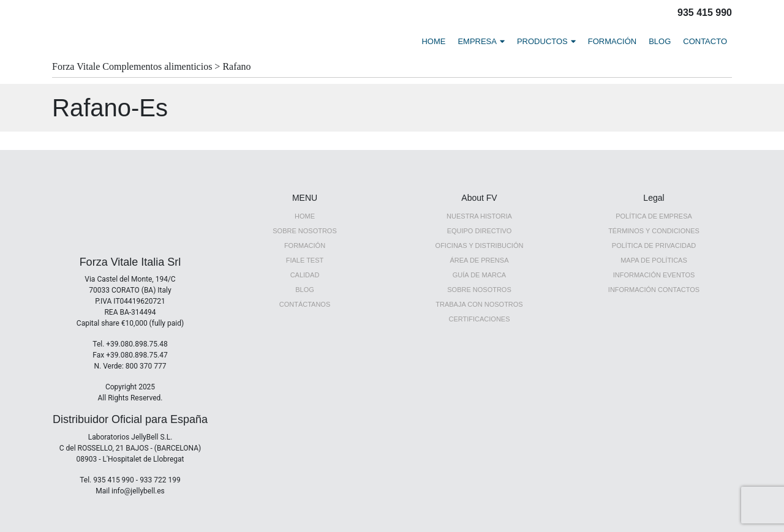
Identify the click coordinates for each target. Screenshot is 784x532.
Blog (305, 290)
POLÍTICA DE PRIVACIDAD (654, 245)
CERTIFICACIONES (479, 319)
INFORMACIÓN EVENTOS (654, 275)
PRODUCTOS (542, 41)
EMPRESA (477, 41)
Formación (305, 245)
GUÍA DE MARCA (479, 275)
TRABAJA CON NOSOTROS (479, 304)
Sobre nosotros (479, 290)
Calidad (305, 275)
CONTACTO (705, 41)
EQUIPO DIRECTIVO (480, 231)
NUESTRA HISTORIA (479, 216)
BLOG (660, 41)
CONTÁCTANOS (305, 304)
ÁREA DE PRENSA (480, 260)
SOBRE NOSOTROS (305, 231)
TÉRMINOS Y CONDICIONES (654, 231)
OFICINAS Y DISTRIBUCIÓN (480, 245)
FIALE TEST (305, 260)
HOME (433, 41)
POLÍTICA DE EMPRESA (654, 216)
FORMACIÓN (612, 41)
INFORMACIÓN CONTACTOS (654, 290)
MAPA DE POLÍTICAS (654, 260)
